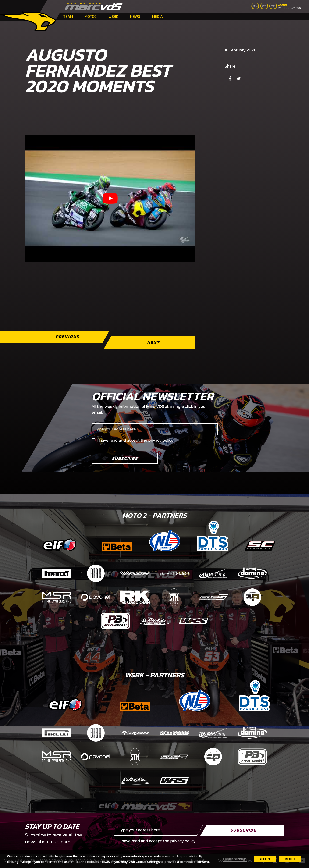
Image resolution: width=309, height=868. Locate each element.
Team (68, 16)
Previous (67, 336)
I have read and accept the (135, 440)
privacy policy (161, 440)
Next (153, 342)
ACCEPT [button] (265, 859)
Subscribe (125, 458)
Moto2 (91, 16)
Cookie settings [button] (235, 859)
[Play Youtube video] (110, 198)
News (135, 16)
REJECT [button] (290, 859)
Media (157, 16)
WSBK (113, 16)
